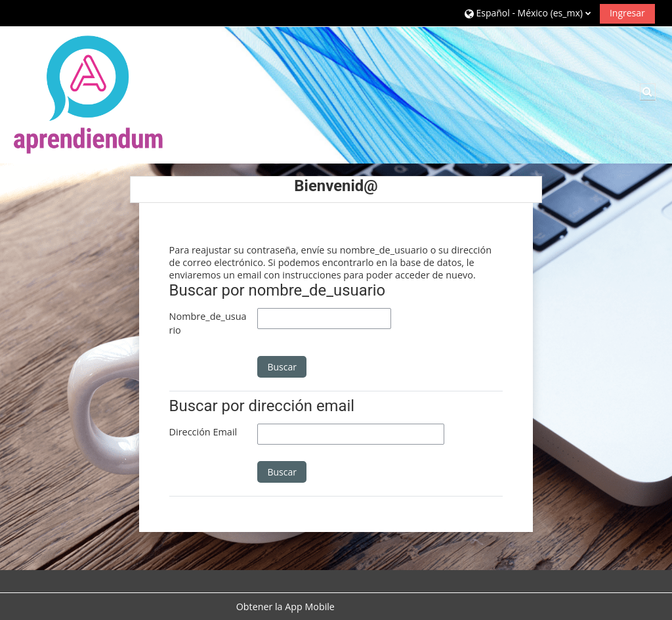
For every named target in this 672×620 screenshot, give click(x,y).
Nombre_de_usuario (208, 323)
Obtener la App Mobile (285, 607)
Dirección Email (203, 432)
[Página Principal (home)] (89, 94)
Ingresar (627, 13)
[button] (527, 13)
